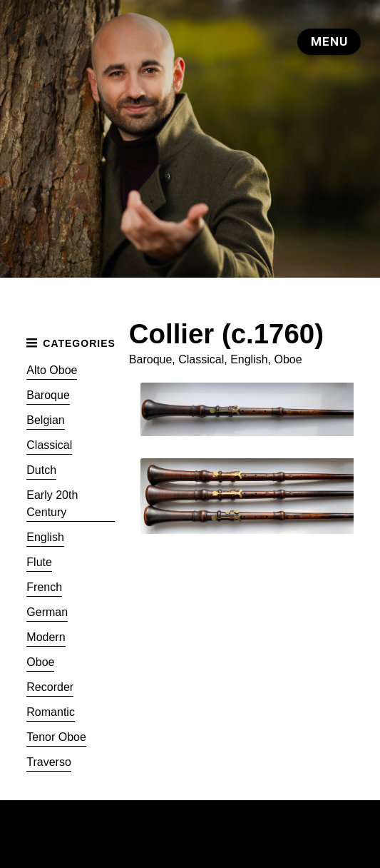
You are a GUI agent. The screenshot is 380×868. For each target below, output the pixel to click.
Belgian (45, 420)
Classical (49, 445)
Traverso (49, 762)
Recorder (50, 687)
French (44, 587)
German (47, 612)
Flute (39, 562)
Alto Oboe (52, 370)
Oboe (40, 662)
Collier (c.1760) (226, 334)
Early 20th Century (52, 504)
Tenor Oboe (56, 737)
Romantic (51, 712)
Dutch (41, 470)
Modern (46, 637)
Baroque (48, 395)
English (45, 537)
